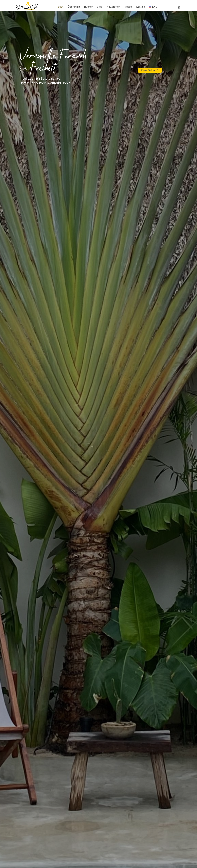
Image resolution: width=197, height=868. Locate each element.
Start (61, 7)
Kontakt (141, 7)
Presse (128, 7)
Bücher (88, 7)
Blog (100, 7)
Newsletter (113, 7)
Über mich (74, 7)
